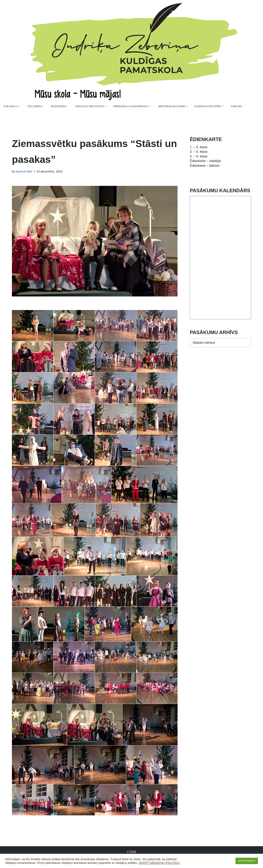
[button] (20, 106)
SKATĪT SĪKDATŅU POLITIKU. (159, 863)
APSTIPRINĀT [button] (247, 861)
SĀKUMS (237, 106)
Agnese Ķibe (24, 172)
